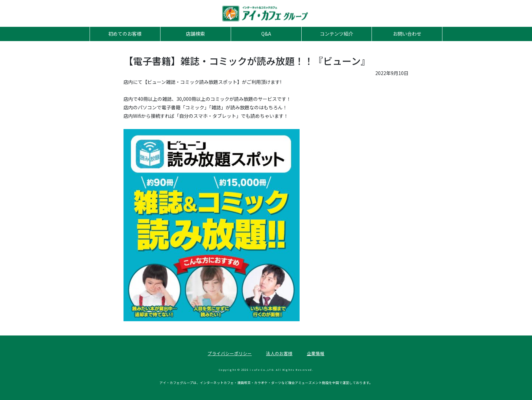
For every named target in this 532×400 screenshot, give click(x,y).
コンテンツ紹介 (337, 34)
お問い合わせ (407, 34)
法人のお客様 (279, 353)
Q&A (266, 34)
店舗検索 (195, 34)
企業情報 (316, 353)
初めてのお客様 (125, 34)
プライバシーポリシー (230, 353)
